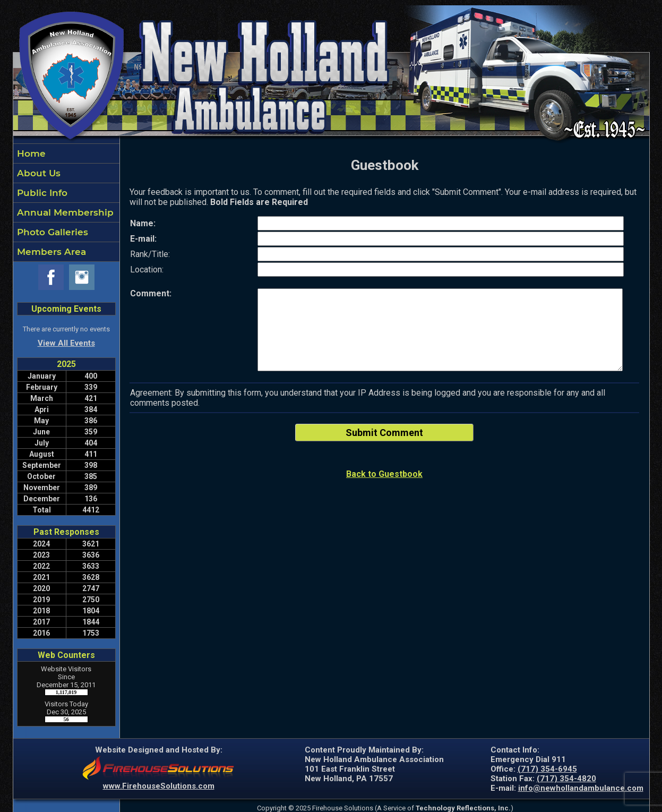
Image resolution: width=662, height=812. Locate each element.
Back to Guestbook (384, 474)
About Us (37, 173)
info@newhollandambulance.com (581, 788)
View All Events (66, 343)
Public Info (41, 193)
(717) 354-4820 (566, 779)
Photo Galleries (51, 232)
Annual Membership (64, 212)
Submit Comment (384, 433)
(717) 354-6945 (547, 769)
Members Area (50, 252)
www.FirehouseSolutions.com (159, 786)
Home (30, 153)
